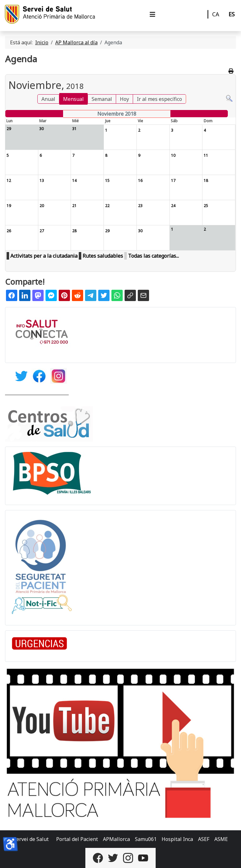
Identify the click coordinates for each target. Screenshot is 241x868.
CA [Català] (216, 14)
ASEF (204, 839)
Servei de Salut (31, 839)
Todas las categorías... (153, 256)
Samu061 (146, 839)
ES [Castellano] (232, 14)
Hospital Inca (177, 839)
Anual (48, 99)
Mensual (73, 99)
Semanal (102, 99)
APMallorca (116, 839)
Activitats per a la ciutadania (44, 256)
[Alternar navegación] (153, 14)
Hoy (124, 99)
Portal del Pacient (77, 839)
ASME (221, 839)
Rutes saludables (103, 256)
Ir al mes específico (159, 99)
